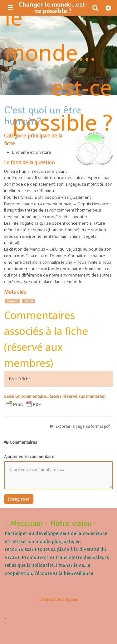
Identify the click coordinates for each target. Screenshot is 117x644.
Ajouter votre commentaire (29, 457)
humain (12, 301)
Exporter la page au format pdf (80, 426)
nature (28, 301)
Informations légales (59, 599)
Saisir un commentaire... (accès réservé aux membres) (55, 396)
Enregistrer (19, 499)
